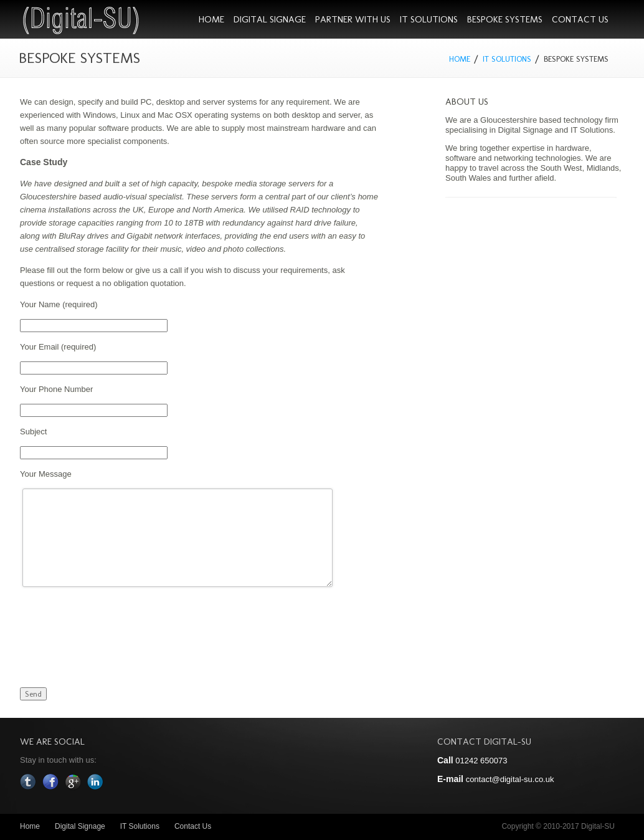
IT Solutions (429, 19)
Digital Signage (270, 19)
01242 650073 (481, 761)
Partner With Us (353, 19)
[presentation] (115, 623)
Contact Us (580, 19)
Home (211, 19)
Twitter (28, 782)
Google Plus (73, 782)
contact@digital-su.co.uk (510, 779)
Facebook (50, 782)
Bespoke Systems (505, 19)
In (95, 782)
